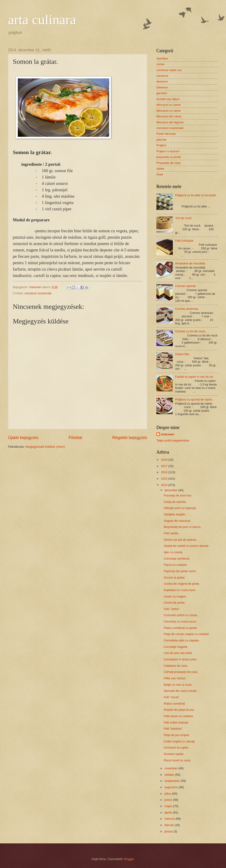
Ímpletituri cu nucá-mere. (180, 590)
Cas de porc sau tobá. (178, 653)
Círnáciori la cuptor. (176, 748)
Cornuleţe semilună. (177, 559)
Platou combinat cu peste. (181, 628)
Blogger (129, 859)
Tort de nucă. (184, 218)
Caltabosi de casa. (176, 666)
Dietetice (162, 87)
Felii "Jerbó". (172, 609)
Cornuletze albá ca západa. (182, 640)
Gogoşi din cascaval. (177, 521)
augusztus (171, 787)
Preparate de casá (168, 163)
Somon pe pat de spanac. (180, 540)
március (170, 819)
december (171, 490)
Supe (160, 174)
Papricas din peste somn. (180, 571)
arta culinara (42, 20)
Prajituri (161, 145)
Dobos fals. (182, 354)
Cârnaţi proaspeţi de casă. (181, 672)
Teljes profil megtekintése (173, 440)
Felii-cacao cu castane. (179, 716)
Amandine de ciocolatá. (190, 263)
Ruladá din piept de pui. (179, 710)
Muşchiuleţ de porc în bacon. (183, 527)
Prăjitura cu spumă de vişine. (194, 399)
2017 (165, 466)
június (169, 800)
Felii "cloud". (172, 697)
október (170, 775)
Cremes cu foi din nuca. (191, 331)
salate (160, 169)
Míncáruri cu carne (169, 111)
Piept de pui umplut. (177, 735)
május (169, 806)
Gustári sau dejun (168, 99)
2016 (165, 472)
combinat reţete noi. (169, 70)
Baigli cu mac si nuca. (178, 685)
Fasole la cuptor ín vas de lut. (194, 377)
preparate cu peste (169, 157)
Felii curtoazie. (185, 241)
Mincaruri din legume (170, 122)
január (169, 831)
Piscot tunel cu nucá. (177, 760)
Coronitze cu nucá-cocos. (180, 621)
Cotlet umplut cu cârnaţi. (180, 741)
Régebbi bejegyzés (130, 438)
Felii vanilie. (171, 533)
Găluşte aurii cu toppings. (180, 508)
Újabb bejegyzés (23, 438)
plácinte (161, 140)
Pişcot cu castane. (176, 565)
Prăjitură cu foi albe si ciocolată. (196, 195)
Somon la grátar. (174, 577)
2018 (165, 460)
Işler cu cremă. (173, 552)
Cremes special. (186, 286)
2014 (165, 485)
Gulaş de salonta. (175, 502)
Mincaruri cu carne (168, 105)
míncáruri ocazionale (38, 293)
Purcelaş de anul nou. (178, 495)
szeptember (172, 781)
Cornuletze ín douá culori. (180, 659)
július (168, 794)
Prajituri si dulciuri (168, 151)
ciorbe (160, 64)
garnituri (162, 93)
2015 (165, 479)
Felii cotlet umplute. (176, 722)
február (169, 825)
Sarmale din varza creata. (180, 691)
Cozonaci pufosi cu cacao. (181, 615)
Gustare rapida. (174, 754)
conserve (162, 76)
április (169, 812)
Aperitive (162, 58)
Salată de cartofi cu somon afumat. (186, 546)
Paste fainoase (166, 134)
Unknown (168, 434)
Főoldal (75, 438)
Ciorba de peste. (174, 603)
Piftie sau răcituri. (175, 678)
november (171, 768)
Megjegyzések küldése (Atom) (45, 447)
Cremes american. (187, 309)
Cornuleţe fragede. (176, 647)
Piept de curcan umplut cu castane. (187, 634)
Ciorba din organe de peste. (182, 584)
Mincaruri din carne (169, 116)
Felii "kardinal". (173, 729)
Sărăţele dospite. (175, 514)
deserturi (162, 81)
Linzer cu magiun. (175, 596)
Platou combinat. (175, 704)
